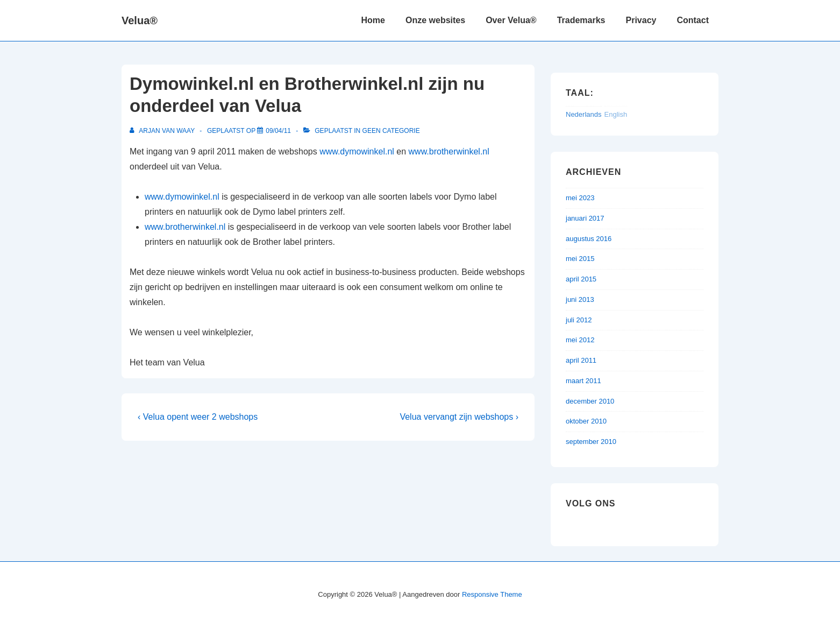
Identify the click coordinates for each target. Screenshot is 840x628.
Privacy (641, 20)
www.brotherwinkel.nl (449, 151)
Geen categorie (391, 131)
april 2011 (581, 360)
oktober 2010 (586, 421)
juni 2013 (580, 299)
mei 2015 (580, 259)
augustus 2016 (589, 239)
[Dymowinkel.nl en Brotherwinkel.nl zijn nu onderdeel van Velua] (278, 131)
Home (373, 20)
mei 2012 (580, 340)
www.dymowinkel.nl (357, 151)
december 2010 (590, 401)
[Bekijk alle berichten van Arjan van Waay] (163, 131)
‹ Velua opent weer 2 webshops (198, 417)
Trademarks (581, 20)
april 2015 (581, 279)
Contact (693, 20)
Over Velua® (511, 20)
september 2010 (591, 442)
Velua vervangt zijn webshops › (459, 417)
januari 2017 (585, 218)
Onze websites (435, 20)
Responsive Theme (492, 594)
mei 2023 (580, 198)
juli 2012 (579, 320)
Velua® (140, 20)
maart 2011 (583, 381)
